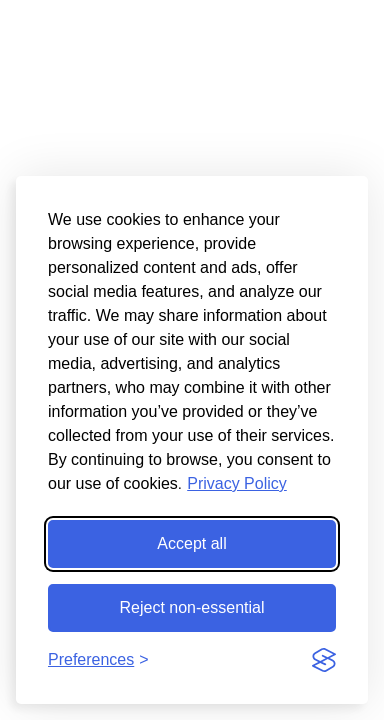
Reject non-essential (192, 607)
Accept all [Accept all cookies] (191, 543)
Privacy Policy (237, 483)
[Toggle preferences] (98, 660)
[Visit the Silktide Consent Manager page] (324, 660)
